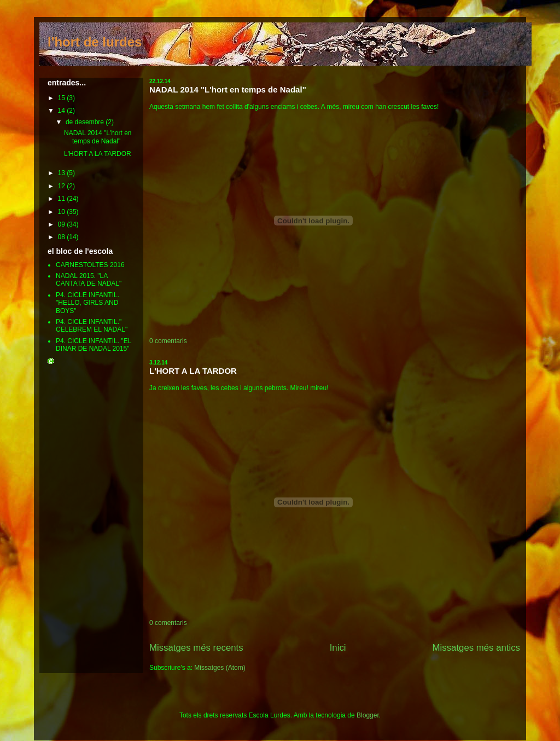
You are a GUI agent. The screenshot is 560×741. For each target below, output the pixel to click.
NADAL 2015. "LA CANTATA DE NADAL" (89, 280)
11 (63, 199)
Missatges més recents (196, 648)
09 (63, 224)
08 (63, 237)
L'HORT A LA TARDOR (193, 371)
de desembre (86, 122)
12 (63, 186)
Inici (338, 648)
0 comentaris (168, 341)
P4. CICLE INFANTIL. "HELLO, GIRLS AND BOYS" (87, 303)
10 (63, 212)
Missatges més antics (476, 648)
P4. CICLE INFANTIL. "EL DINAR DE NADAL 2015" (94, 345)
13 (63, 173)
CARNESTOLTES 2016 (90, 265)
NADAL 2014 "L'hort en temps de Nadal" (228, 89)
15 (63, 98)
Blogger (368, 715)
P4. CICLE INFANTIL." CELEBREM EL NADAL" (92, 326)
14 (63, 111)
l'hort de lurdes (95, 42)
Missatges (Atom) (220, 668)
